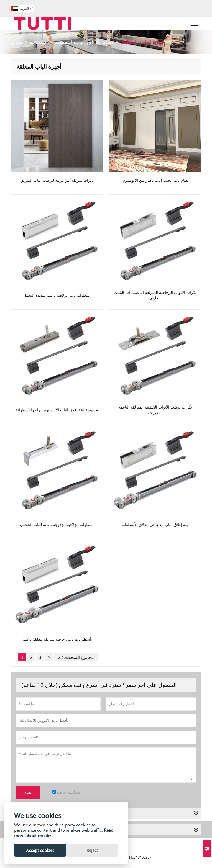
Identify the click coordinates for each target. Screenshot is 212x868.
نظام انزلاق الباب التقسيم (84, 42)
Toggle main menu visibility (195, 22)
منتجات (38, 42)
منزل (16, 42)
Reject (92, 850)
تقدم (28, 792)
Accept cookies (40, 850)
